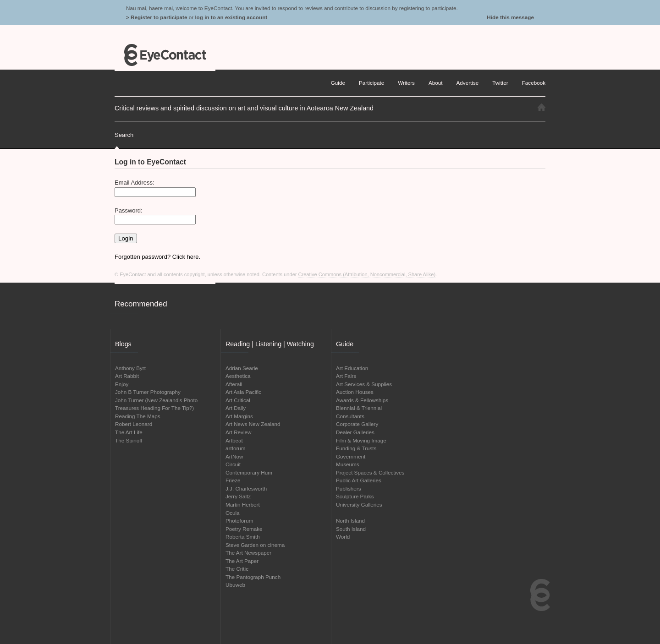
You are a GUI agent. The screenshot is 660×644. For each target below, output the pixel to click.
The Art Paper (242, 561)
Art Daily (236, 408)
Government (351, 456)
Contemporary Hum (249, 472)
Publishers (349, 488)
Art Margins (239, 416)
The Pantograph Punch (253, 577)
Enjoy (122, 384)
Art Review (239, 432)
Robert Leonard (134, 424)
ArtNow (234, 456)
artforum (236, 448)
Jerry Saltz (238, 496)
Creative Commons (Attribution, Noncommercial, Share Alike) (367, 274)
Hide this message (510, 17)
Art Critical (238, 400)
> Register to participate (157, 17)
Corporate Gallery (357, 424)
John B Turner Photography (148, 392)
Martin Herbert (243, 505)
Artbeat (234, 440)
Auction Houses (355, 392)
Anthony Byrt (130, 368)
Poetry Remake (244, 529)
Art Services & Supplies (364, 384)
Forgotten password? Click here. (157, 257)
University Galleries (359, 505)
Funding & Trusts (356, 448)
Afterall (234, 384)
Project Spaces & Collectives (370, 472)
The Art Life (129, 432)
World (343, 537)
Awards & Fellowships (362, 400)
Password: (129, 210)
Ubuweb (235, 585)
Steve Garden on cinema (255, 545)
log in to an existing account (231, 17)
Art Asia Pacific (243, 392)
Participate (371, 83)
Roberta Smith (243, 537)
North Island (350, 521)
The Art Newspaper (248, 553)
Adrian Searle (242, 368)
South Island (351, 529)
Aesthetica (238, 376)
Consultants (350, 416)
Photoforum (239, 521)
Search (124, 135)
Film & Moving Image (361, 440)
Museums (348, 464)
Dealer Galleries (355, 432)
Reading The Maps (138, 416)
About (436, 83)
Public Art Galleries (359, 480)
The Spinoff (129, 440)
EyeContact (165, 55)
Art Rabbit (127, 376)
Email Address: (135, 183)
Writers (406, 83)
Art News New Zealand (253, 424)
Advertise (468, 83)
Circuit (233, 464)
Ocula (233, 513)
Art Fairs (346, 376)
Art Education (352, 368)
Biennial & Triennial (359, 408)
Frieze (233, 480)
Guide (338, 83)
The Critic (237, 569)
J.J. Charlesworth (246, 488)
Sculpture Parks (355, 496)
